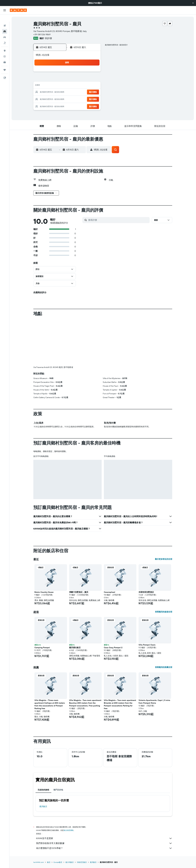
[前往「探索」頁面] (5, 44)
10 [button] (61, 86)
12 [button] (74, 86)
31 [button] (61, 105)
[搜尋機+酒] (5, 36)
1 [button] (94, 73)
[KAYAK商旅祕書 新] (5, 55)
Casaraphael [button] (110, 592)
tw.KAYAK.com (39, 862)
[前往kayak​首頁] (18, 10)
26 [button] (74, 99)
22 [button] (94, 92)
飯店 (49, 862)
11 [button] (67, 86)
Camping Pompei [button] (42, 648)
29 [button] (94, 99)
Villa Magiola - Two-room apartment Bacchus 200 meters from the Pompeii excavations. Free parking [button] (85, 703)
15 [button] (94, 86)
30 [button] (54, 105)
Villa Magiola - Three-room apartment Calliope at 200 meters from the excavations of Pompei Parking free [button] (50, 704)
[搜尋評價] (118, 220)
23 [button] (54, 99)
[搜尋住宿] (5, 24)
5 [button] (74, 79)
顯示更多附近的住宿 (164, 559)
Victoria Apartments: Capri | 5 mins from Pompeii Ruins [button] (154, 702)
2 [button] (54, 79)
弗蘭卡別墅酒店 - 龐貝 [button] (79, 592)
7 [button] (87, 79)
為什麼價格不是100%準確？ (104, 848)
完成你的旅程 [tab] (43, 790)
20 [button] (80, 92)
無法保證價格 (69, 830)
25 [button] (67, 99)
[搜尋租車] (5, 30)
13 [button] (81, 86)
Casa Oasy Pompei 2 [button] (113, 648)
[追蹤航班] (5, 49)
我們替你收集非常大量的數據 (104, 843)
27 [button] (81, 99)
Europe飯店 (58, 862)
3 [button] (61, 79)
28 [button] (87, 99)
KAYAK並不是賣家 (104, 838)
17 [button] (61, 92)
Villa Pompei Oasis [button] (147, 645)
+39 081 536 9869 (42, 34)
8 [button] (94, 79)
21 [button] (87, 92)
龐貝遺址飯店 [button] (75, 648)
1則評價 (48, 38)
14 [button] (87, 86)
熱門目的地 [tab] (58, 790)
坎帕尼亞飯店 (82, 862)
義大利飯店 (70, 862)
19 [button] (74, 92)
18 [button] (67, 92)
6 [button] (81, 79)
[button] (193, 3)
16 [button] (54, 92)
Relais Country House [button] (44, 592)
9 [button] (54, 86)
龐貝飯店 (43, 806)
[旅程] (5, 63)
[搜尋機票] (5, 19)
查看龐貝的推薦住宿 (164, 667)
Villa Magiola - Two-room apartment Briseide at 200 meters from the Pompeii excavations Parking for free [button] (120, 704)
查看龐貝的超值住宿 (164, 612)
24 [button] (61, 99)
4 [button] (67, 79)
